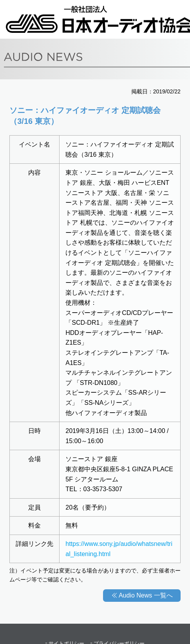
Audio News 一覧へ (146, 595)
